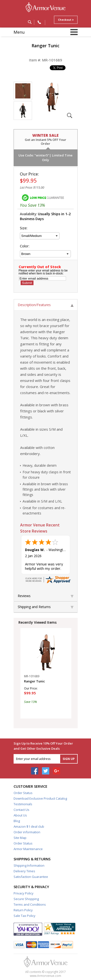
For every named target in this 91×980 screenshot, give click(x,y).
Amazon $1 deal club (29, 826)
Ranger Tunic (34, 681)
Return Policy (23, 910)
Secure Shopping (26, 899)
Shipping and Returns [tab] (46, 607)
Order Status (23, 793)
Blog (17, 821)
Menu (19, 32)
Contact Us (21, 810)
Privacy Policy (24, 893)
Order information (27, 832)
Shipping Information (29, 865)
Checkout (65, 20)
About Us (20, 815)
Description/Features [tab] (46, 305)
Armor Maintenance (28, 849)
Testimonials (23, 804)
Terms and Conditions (30, 904)
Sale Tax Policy (25, 916)
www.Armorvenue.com (45, 976)
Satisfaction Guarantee (31, 877)
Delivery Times (24, 871)
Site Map (20, 838)
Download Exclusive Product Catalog (40, 798)
